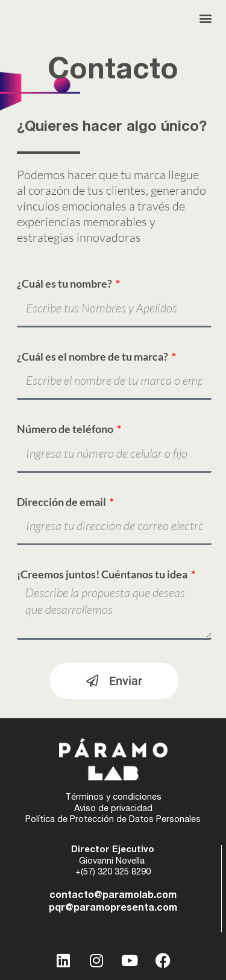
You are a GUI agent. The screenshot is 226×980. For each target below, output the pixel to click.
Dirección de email (62, 502)
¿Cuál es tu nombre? (65, 283)
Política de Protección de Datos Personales (113, 820)
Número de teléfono (66, 429)
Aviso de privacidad (113, 809)
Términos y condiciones (113, 798)
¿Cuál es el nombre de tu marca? (93, 356)
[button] (206, 18)
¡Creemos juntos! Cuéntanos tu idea (103, 574)
